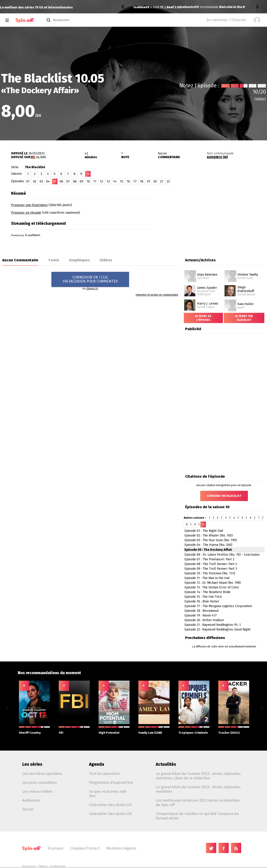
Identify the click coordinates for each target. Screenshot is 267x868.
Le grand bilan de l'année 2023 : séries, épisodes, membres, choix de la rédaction (198, 776)
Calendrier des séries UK (110, 814)
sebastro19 (143, 5)
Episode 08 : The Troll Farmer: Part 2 (211, 564)
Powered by (26, 235)
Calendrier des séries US (110, 805)
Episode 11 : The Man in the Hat (207, 578)
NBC (43, 157)
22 (168, 181)
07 (68, 181)
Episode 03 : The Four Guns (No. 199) (211, 540)
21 (162, 181)
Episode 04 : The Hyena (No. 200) (208, 545)
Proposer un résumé (26, 213)
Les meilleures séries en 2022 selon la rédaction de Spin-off (198, 802)
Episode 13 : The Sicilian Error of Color (212, 587)
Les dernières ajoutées (42, 774)
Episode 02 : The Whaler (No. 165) (209, 535)
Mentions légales (121, 848)
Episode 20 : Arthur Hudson (204, 620)
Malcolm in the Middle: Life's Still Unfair (203, 5)
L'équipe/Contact (85, 848)
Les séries (32, 764)
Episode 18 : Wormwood (201, 611)
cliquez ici (92, 289)
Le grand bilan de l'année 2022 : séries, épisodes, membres (198, 789)
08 (75, 181)
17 (135, 181)
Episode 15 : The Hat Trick (203, 597)
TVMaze (43, 866)
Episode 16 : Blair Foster (202, 601)
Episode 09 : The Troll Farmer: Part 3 (211, 569)
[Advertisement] (215, 217)
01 (28, 181)
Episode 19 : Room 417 (201, 615)
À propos (56, 848)
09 (81, 181)
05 (55, 181)
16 (128, 181)
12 (101, 181)
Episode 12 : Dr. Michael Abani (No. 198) (213, 583)
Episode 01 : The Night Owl (204, 531)
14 (115, 181)
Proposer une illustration (29, 205)
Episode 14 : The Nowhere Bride (207, 592)
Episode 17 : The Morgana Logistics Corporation (218, 606)
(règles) (260, 99)
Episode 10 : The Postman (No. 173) (210, 573)
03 (41, 181)
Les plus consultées (39, 782)
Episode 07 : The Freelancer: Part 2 (209, 559)
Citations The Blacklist (224, 496)
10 (88, 181)
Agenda (97, 764)
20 (155, 181)
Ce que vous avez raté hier (108, 794)
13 (108, 181)
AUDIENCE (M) (217, 157)
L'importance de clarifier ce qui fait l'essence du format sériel (197, 816)
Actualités (166, 764)
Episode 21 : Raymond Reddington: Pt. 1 (213, 625)
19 (148, 181)
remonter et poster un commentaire (157, 295)
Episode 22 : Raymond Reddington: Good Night (217, 630)
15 (121, 181)
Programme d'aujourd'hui (111, 782)
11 (95, 181)
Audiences (31, 800)
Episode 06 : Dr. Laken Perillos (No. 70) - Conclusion (222, 555)
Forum (28, 809)
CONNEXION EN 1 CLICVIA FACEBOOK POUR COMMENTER (90, 279)
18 (142, 181)
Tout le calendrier (105, 774)
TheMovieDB (58, 866)
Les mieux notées (37, 791)
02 (35, 181)
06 (61, 181)
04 (48, 181)
